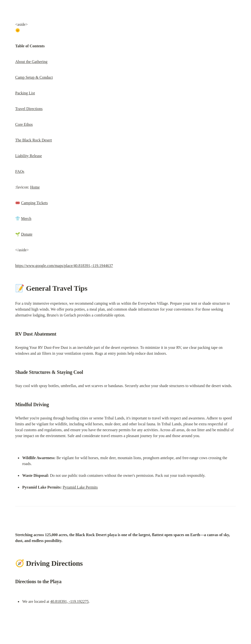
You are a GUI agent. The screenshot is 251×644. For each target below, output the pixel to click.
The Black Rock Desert (34, 140)
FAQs (20, 171)
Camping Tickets (34, 203)
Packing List (25, 93)
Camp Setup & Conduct (34, 77)
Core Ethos (24, 124)
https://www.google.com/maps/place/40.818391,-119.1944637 (64, 266)
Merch (26, 219)
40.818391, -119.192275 (69, 601)
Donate (27, 234)
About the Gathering (31, 62)
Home (35, 187)
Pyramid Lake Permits (80, 487)
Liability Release (29, 156)
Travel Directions (29, 109)
